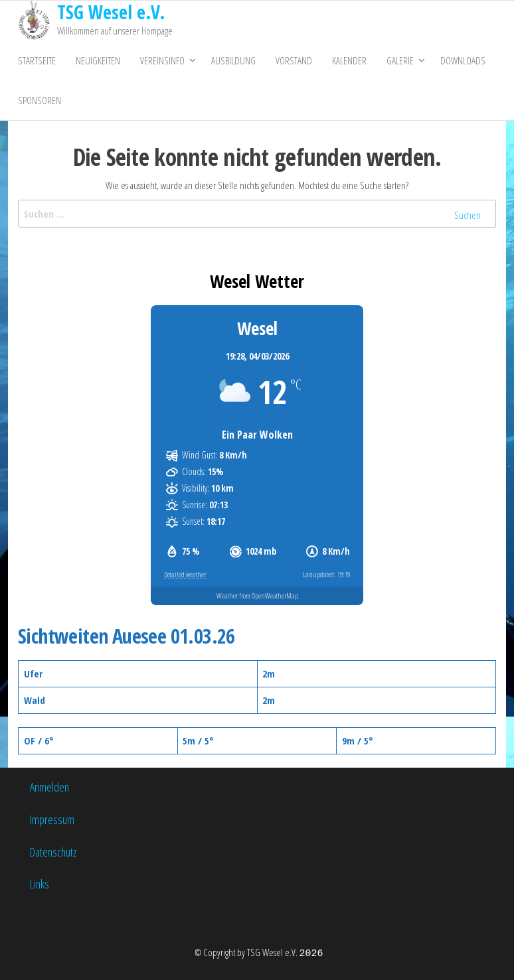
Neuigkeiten (98, 60)
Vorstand (294, 60)
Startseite (37, 60)
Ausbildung (233, 60)
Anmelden (49, 787)
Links (40, 884)
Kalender (349, 60)
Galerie (400, 60)
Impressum (52, 819)
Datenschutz (53, 852)
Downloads (463, 60)
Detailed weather (185, 574)
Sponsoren (40, 100)
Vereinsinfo (162, 60)
